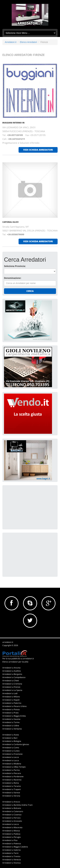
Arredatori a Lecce (11, 757)
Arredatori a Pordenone (13, 776)
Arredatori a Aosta (11, 735)
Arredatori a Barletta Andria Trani (17, 805)
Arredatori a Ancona (11, 668)
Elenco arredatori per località (15, 662)
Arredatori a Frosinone (12, 754)
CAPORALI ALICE (10, 222)
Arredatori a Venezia (12, 860)
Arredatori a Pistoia (11, 709)
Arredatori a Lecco (11, 824)
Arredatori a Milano (11, 697)
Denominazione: (13, 278)
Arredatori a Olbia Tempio (14, 767)
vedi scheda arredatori (38, 150)
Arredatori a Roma (11, 783)
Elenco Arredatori (28, 42)
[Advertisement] (28, 507)
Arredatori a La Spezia (12, 690)
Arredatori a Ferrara (11, 818)
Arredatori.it (11, 42)
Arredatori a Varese (11, 793)
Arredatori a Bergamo (12, 674)
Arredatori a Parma (11, 770)
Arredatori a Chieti (11, 681)
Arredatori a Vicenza (12, 863)
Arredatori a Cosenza (12, 815)
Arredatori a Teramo (12, 786)
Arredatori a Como (11, 748)
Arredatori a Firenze (11, 687)
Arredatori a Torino (11, 722)
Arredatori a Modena (12, 764)
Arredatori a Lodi (10, 693)
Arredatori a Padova (11, 834)
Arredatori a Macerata (12, 827)
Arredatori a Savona (11, 719)
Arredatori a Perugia (12, 837)
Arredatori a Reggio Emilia (14, 716)
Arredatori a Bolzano (12, 808)
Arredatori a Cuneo (11, 751)
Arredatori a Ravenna (12, 780)
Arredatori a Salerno (12, 850)
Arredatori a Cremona (12, 684)
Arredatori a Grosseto (12, 821)
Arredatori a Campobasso (14, 677)
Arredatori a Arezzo (11, 802)
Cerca (30, 291)
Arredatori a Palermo (12, 703)
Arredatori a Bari (10, 738)
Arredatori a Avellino (12, 671)
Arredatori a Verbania (12, 729)
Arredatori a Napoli (11, 700)
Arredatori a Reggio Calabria (15, 847)
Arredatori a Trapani (12, 789)
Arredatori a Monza (11, 831)
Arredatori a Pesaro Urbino (14, 706)
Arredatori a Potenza (12, 843)
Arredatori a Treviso (11, 856)
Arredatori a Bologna (12, 741)
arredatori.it (8, 642)
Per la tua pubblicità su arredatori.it (18, 659)
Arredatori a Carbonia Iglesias (16, 744)
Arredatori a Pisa (10, 840)
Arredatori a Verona (11, 796)
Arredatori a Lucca (11, 760)
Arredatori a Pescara (12, 773)
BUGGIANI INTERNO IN (13, 123)
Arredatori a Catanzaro (13, 811)
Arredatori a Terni (10, 853)
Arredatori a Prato (10, 713)
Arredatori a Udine (11, 726)
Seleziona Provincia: (15, 266)
